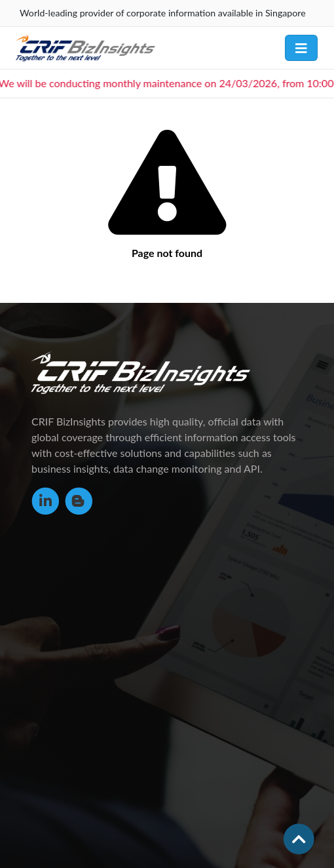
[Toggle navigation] (301, 48)
